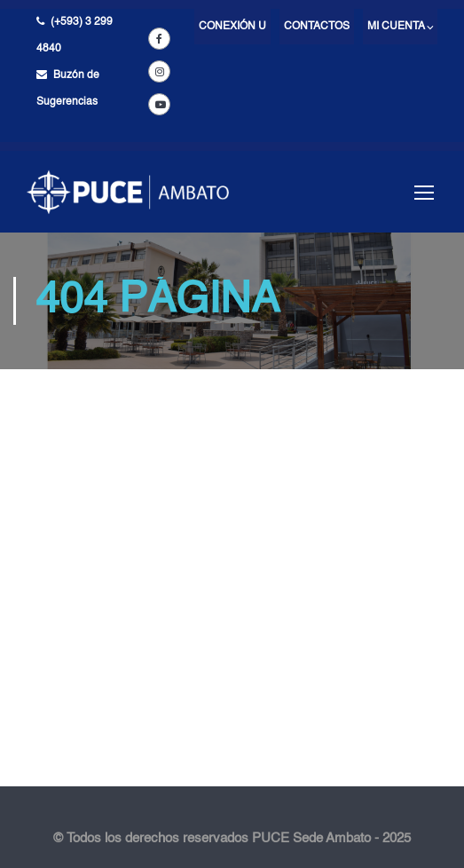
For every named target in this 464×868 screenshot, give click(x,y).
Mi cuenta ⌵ (400, 27)
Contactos (317, 27)
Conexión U (232, 27)
